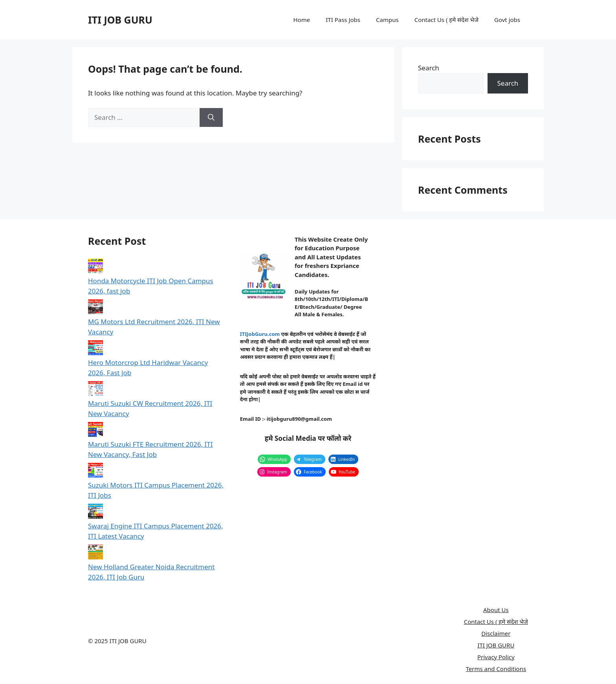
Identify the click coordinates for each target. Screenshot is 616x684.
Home (302, 20)
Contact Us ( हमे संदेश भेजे (446, 20)
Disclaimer (496, 633)
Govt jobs (507, 20)
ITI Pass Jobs (343, 20)
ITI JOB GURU (120, 20)
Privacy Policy (496, 657)
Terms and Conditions (496, 669)
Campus (387, 20)
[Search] (211, 117)
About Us (496, 610)
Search (429, 68)
